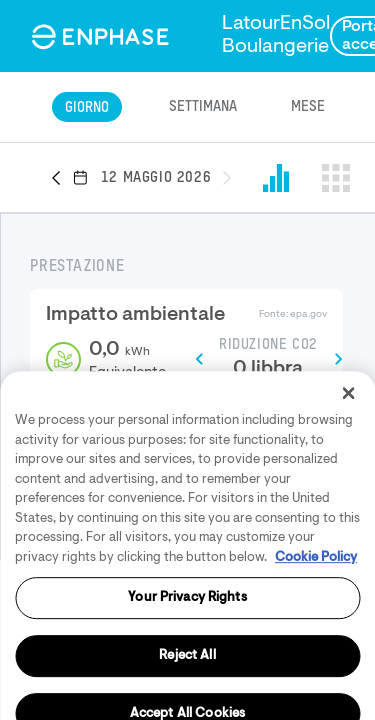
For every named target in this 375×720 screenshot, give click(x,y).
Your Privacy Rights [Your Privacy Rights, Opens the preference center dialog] (187, 673)
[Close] (348, 469)
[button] (62, 179)
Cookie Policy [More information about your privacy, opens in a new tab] (316, 633)
